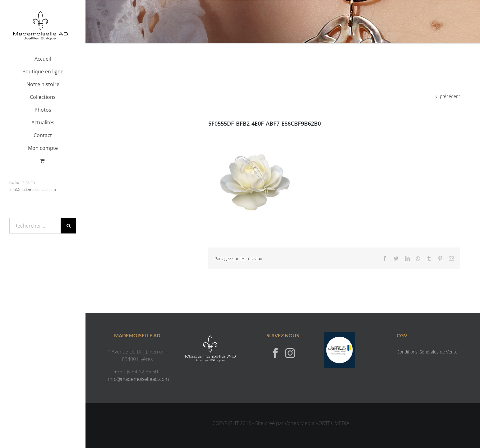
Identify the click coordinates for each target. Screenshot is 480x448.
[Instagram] (290, 353)
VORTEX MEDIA (332, 423)
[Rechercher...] (35, 226)
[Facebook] (275, 353)
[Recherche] (68, 226)
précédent (450, 96)
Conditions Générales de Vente (427, 352)
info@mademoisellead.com (33, 189)
